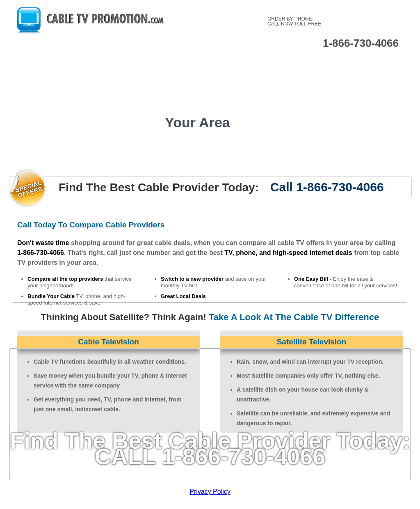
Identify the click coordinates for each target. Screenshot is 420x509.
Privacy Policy (210, 492)
